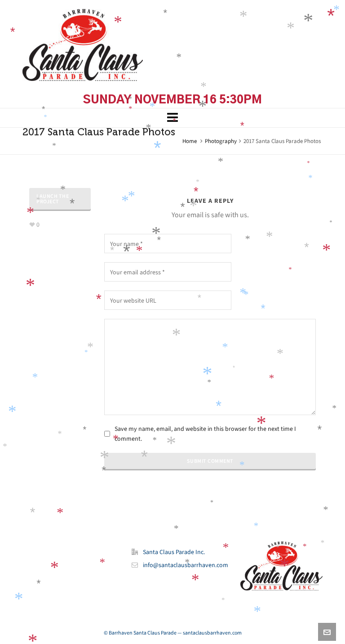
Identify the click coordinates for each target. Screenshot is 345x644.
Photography (221, 141)
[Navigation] (172, 118)
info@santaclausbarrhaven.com (186, 565)
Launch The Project (53, 199)
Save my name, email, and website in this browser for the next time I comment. (205, 434)
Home (190, 141)
